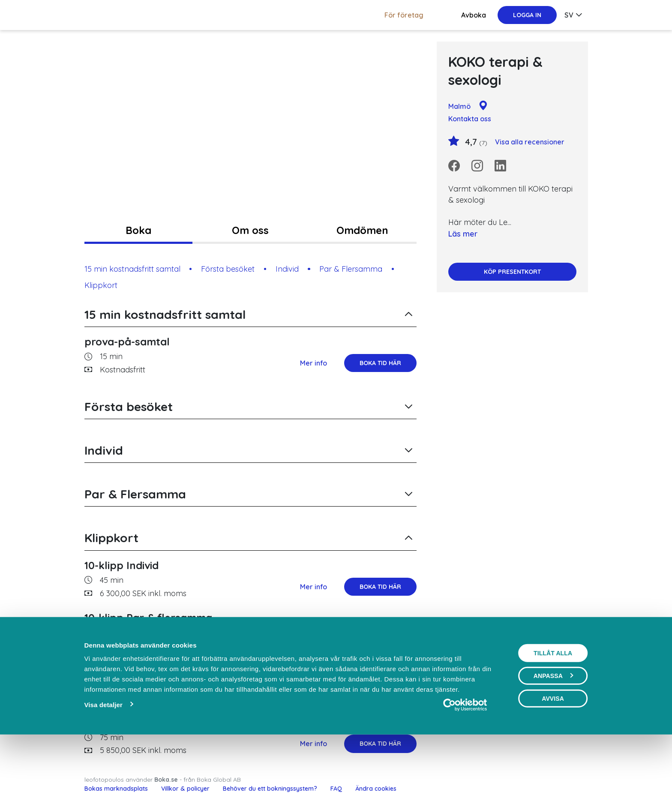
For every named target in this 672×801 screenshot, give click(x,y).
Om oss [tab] (250, 230)
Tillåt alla (553, 712)
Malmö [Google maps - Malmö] (468, 106)
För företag (404, 15)
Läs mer (463, 234)
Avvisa (553, 757)
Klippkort (101, 285)
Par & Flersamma (351, 269)
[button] (251, 315)
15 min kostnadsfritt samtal (132, 269)
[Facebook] (454, 166)
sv (569, 15)
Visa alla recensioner (530, 142)
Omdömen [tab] (362, 230)
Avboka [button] (474, 15)
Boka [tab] (138, 230)
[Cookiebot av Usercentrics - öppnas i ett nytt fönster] (465, 764)
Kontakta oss (470, 119)
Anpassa (553, 735)
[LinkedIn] (500, 166)
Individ (287, 269)
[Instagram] (477, 166)
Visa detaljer (103, 763)
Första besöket (228, 269)
